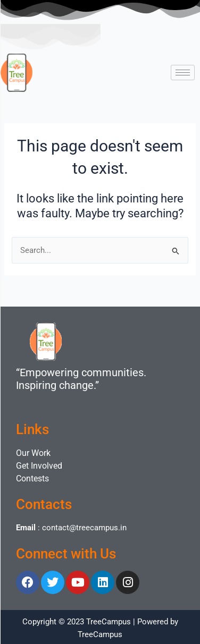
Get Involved (39, 466)
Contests (32, 478)
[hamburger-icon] (183, 73)
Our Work (33, 453)
